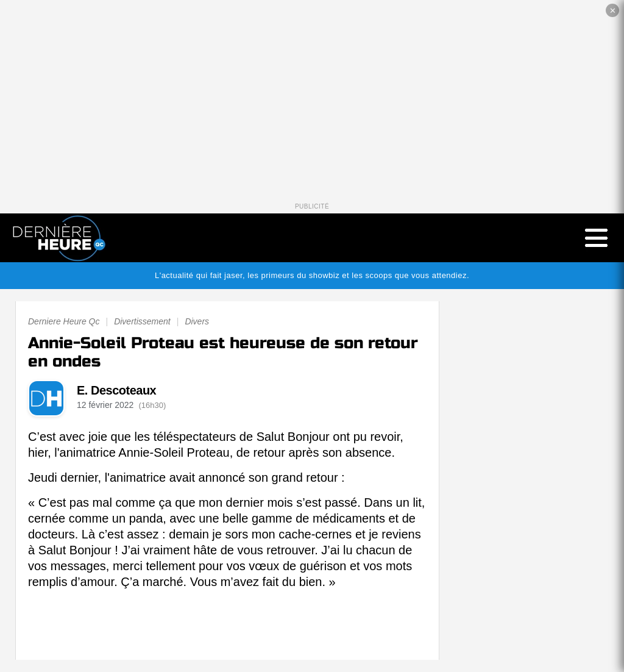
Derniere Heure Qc (64, 321)
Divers (197, 321)
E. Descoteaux (116, 390)
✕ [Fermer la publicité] (613, 11)
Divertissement (142, 321)
